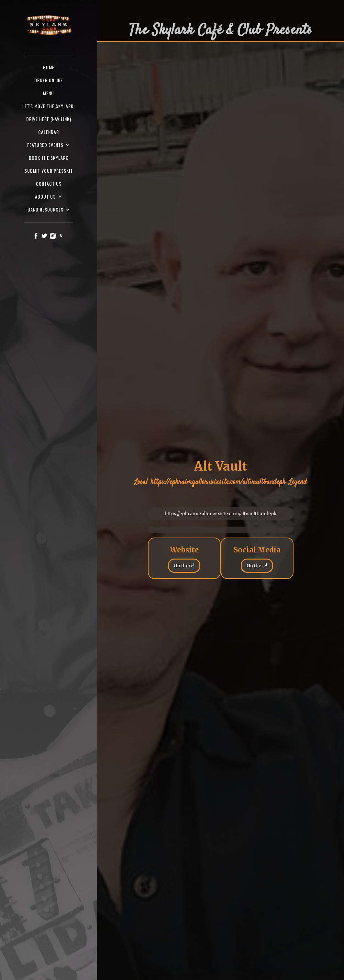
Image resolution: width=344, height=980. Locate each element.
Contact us (49, 184)
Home (49, 67)
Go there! (184, 566)
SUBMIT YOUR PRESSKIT (49, 171)
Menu (49, 93)
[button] (49, 145)
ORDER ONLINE (49, 80)
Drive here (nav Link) (49, 119)
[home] (49, 26)
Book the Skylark (49, 158)
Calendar (49, 132)
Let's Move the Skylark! (49, 106)
